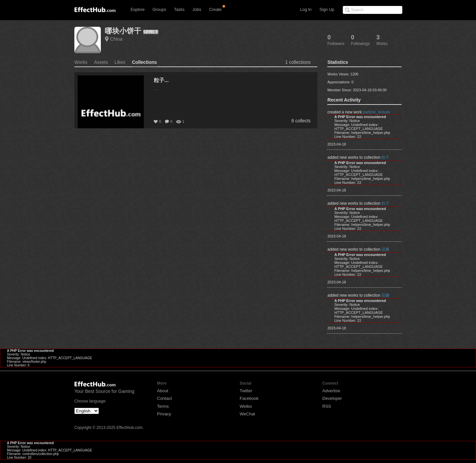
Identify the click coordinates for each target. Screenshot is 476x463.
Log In (306, 10)
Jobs (197, 10)
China (116, 39)
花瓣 (385, 249)
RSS (327, 406)
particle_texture (377, 112)
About (163, 391)
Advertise (331, 391)
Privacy (164, 414)
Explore (138, 10)
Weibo (246, 406)
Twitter (246, 391)
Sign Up (327, 10)
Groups (159, 10)
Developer (332, 398)
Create (216, 10)
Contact (164, 398)
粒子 (385, 157)
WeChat (247, 414)
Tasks (179, 10)
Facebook (249, 398)
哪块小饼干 (123, 31)
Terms (163, 406)
